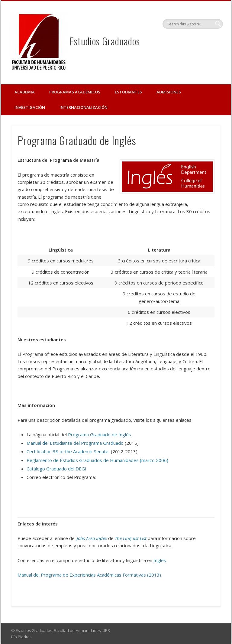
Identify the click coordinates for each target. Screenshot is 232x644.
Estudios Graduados (105, 41)
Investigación (30, 107)
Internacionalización (84, 107)
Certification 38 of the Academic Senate (68, 451)
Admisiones (169, 92)
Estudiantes (128, 92)
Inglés (160, 560)
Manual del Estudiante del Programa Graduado (75, 443)
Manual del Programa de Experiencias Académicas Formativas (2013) (89, 575)
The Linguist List (131, 538)
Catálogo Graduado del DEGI (56, 469)
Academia (25, 92)
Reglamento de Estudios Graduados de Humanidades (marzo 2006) (97, 460)
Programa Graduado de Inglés (100, 434)
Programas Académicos (75, 92)
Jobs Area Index (92, 538)
